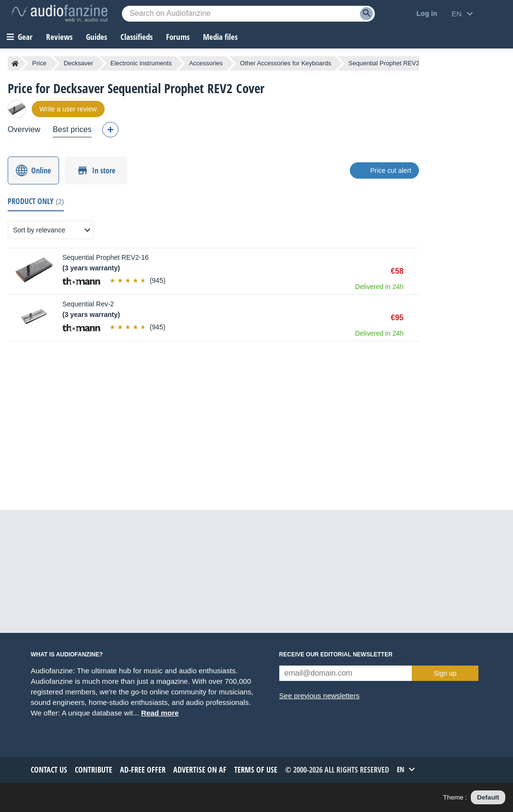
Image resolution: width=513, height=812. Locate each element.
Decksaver (78, 63)
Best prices (72, 129)
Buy (414, 271)
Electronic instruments (141, 63)
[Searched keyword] (248, 14)
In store (104, 170)
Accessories (206, 63)
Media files (220, 37)
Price (39, 63)
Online (41, 170)
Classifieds (137, 37)
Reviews (59, 37)
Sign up (445, 673)
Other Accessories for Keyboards (286, 63)
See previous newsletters (320, 696)
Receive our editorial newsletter (336, 654)
